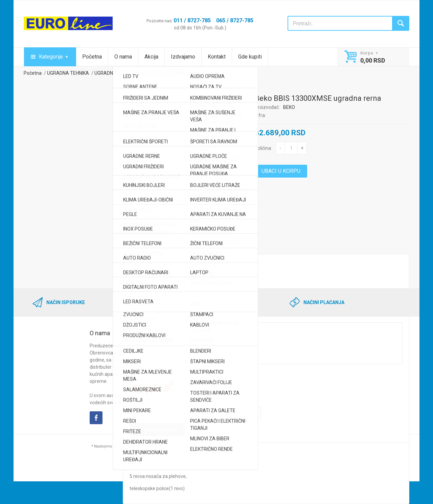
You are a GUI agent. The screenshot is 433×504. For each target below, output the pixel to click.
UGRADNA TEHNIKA (68, 73)
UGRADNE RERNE (113, 73)
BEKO (289, 107)
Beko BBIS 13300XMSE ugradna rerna (177, 73)
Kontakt (217, 57)
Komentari (218, 247)
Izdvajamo (183, 57)
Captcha (139, 371)
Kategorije (51, 57)
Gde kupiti (250, 57)
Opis (134, 247)
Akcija (151, 57)
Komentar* (141, 317)
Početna (92, 57)
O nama (123, 57)
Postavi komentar (157, 429)
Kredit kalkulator (173, 247)
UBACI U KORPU (281, 171)
